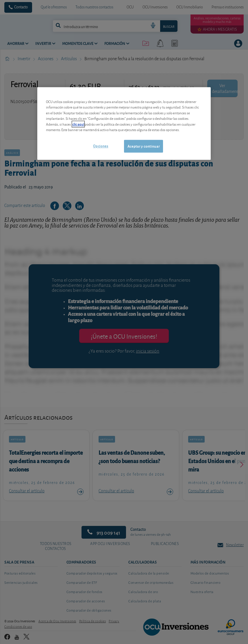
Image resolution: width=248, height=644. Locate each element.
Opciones (101, 146)
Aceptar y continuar (144, 146)
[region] (124, 123)
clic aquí (78, 124)
